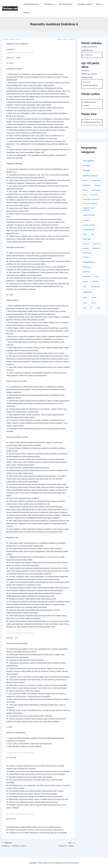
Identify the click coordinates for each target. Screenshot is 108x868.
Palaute (26, 13)
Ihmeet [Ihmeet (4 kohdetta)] (85, 190)
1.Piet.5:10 (88, 55)
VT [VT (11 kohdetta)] (91, 308)
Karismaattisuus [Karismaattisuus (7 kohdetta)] (89, 230)
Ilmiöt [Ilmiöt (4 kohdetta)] (85, 195)
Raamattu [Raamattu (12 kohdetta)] (87, 276)
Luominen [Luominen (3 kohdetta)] (86, 244)
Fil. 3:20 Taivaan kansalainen (90, 84)
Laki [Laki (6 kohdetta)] (92, 234)
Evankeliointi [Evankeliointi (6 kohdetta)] (96, 181)
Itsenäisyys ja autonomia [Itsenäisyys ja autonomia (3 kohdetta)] (91, 199)
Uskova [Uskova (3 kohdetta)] (93, 303)
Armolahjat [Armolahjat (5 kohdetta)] (87, 166)
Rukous (99, 4)
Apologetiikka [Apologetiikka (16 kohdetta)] (89, 161)
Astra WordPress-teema (71, 863)
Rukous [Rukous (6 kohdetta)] (86, 282)
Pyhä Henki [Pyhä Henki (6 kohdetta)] (87, 267)
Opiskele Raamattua (32, 4)
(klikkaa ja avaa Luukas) (89, 104)
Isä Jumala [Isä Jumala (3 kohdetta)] (94, 195)
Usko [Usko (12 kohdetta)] (85, 303)
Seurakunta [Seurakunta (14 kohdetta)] (95, 287)
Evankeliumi (50, 4)
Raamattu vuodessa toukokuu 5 (65, 39)
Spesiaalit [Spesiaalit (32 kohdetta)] (88, 292)
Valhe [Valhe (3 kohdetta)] (85, 308)
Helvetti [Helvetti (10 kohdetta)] (98, 185)
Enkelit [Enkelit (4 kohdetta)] (85, 181)
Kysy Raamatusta (66, 4)
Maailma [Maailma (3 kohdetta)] (86, 248)
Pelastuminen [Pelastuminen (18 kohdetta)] (89, 262)
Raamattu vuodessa (84, 4)
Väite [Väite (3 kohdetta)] (98, 308)
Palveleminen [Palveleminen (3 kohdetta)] (87, 253)
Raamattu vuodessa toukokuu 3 (12, 39)
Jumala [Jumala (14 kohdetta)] (86, 220)
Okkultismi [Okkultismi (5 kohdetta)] (96, 248)
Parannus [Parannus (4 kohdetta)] (86, 257)
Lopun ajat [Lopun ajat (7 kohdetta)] (87, 239)
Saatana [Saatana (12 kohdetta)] (96, 281)
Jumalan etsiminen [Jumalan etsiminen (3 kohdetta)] (89, 225)
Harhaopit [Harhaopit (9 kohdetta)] (87, 185)
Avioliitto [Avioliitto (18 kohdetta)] (87, 171)
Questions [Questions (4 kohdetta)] (86, 272)
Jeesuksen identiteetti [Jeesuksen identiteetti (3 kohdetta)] (90, 204)
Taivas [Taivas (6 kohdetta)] (94, 298)
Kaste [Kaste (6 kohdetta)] (85, 234)
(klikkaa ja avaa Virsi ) (93, 122)
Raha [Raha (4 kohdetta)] (96, 277)
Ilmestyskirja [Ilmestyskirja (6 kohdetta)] (96, 190)
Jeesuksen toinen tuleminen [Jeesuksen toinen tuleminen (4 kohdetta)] (89, 209)
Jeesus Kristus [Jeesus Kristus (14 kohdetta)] (89, 215)
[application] (40, 4)
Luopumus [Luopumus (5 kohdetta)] (97, 244)
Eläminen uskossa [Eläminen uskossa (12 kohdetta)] (90, 176)
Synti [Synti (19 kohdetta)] (85, 297)
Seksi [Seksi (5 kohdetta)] (85, 287)
